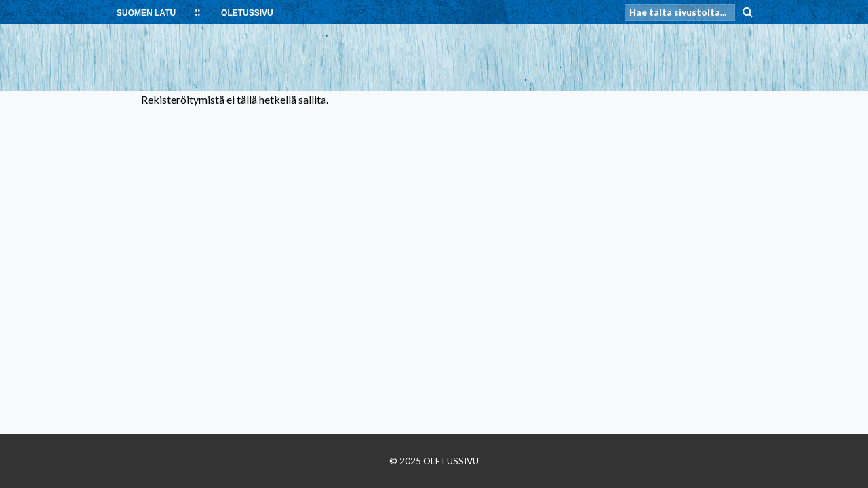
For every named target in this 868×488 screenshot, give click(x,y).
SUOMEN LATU (146, 13)
